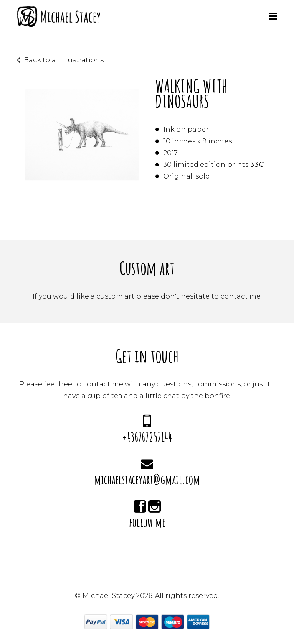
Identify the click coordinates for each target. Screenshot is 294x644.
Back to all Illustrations (64, 60)
